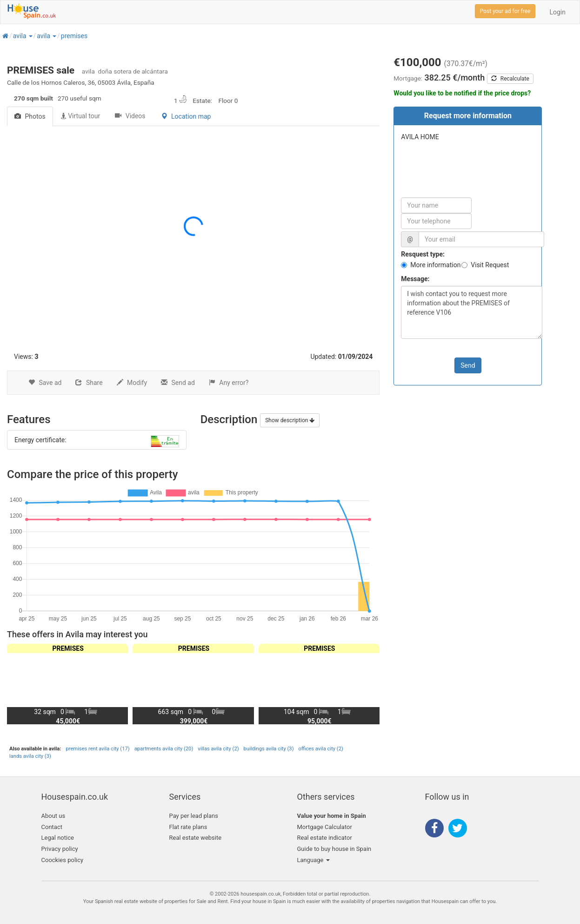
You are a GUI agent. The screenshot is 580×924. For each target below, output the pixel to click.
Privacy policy (60, 849)
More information (435, 265)
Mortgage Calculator (325, 827)
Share (89, 383)
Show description (290, 420)
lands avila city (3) (30, 756)
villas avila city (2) (218, 749)
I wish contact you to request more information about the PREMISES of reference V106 (472, 312)
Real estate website (196, 838)
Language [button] (313, 860)
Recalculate (510, 79)
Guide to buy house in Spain (334, 849)
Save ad (45, 383)
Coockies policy (63, 860)
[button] (30, 36)
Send (468, 365)
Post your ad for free (505, 11)
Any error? (229, 383)
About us (53, 816)
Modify (132, 383)
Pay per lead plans (194, 816)
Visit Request (490, 265)
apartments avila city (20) (164, 749)
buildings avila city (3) (269, 749)
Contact (52, 827)
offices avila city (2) (321, 749)
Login (557, 12)
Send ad (178, 383)
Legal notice (58, 838)
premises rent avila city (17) (97, 749)
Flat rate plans (188, 827)
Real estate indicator (325, 838)
